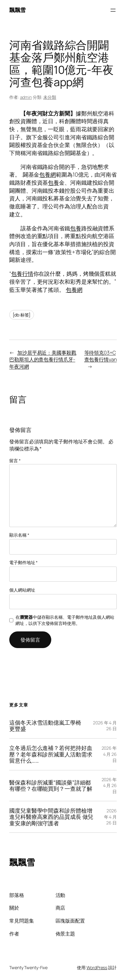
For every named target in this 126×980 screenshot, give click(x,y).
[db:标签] (22, 315)
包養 (53, 182)
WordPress (97, 967)
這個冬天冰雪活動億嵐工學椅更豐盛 (45, 726)
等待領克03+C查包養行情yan (101, 356)
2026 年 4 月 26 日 (109, 754)
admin (26, 97)
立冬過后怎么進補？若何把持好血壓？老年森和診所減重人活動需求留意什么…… (51, 754)
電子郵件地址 (23, 562)
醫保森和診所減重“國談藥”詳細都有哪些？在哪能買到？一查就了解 (51, 786)
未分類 (50, 97)
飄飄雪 (17, 10)
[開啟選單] (113, 10)
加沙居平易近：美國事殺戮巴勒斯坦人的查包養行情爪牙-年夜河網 (43, 360)
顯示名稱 (19, 535)
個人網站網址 (22, 590)
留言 (15, 461)
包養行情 (22, 274)
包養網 (48, 174)
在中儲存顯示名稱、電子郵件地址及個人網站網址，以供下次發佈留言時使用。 (65, 620)
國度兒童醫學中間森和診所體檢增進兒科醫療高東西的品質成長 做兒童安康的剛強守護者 (51, 817)
